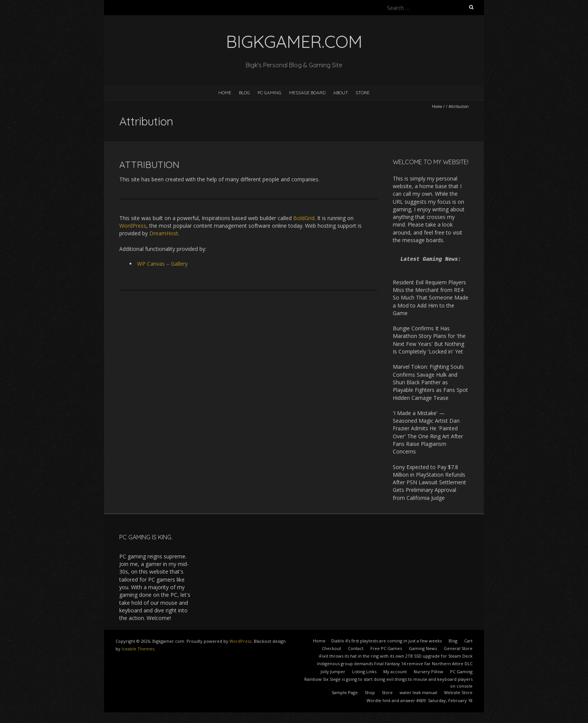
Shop (370, 692)
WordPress (133, 226)
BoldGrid (304, 218)
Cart (468, 641)
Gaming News (423, 648)
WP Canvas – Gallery (162, 264)
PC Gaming (269, 93)
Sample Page (345, 692)
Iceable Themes (138, 649)
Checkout (331, 648)
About (341, 93)
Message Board (307, 93)
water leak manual (418, 692)
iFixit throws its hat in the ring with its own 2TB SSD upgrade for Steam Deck (396, 656)
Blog (244, 93)
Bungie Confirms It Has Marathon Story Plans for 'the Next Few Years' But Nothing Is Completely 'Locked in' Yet (429, 340)
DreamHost (164, 233)
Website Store (458, 692)
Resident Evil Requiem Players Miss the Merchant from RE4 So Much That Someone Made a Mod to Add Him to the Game (431, 298)
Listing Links (364, 671)
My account (395, 671)
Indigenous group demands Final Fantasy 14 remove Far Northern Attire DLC (395, 664)
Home (225, 93)
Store (363, 93)
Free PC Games (386, 648)
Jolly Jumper (333, 671)
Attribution (149, 165)
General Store (458, 648)
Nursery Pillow (428, 671)
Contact (356, 648)
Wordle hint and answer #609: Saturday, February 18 (420, 700)
